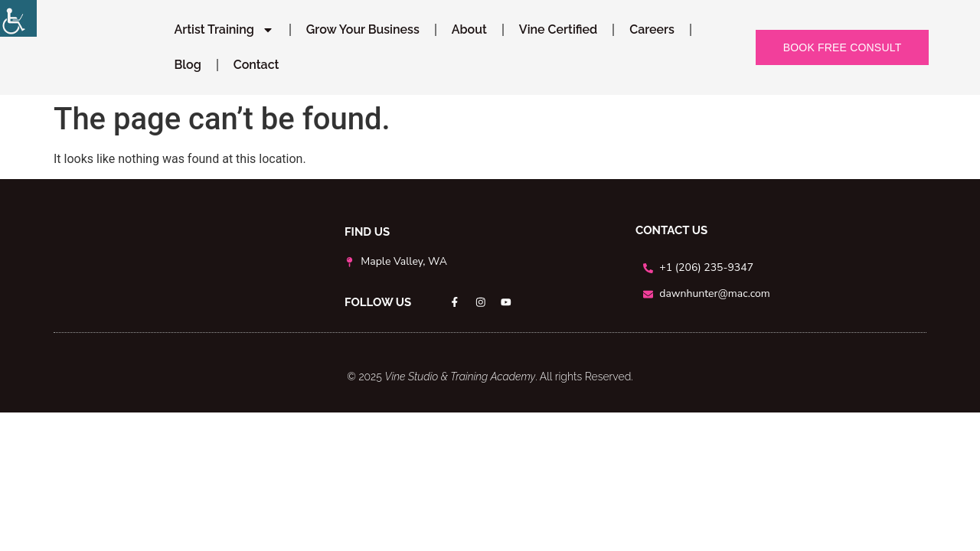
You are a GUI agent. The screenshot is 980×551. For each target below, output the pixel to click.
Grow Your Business (363, 29)
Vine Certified (558, 29)
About (469, 29)
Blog (187, 65)
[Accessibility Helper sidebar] (18, 18)
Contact (256, 65)
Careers (652, 29)
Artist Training (224, 30)
